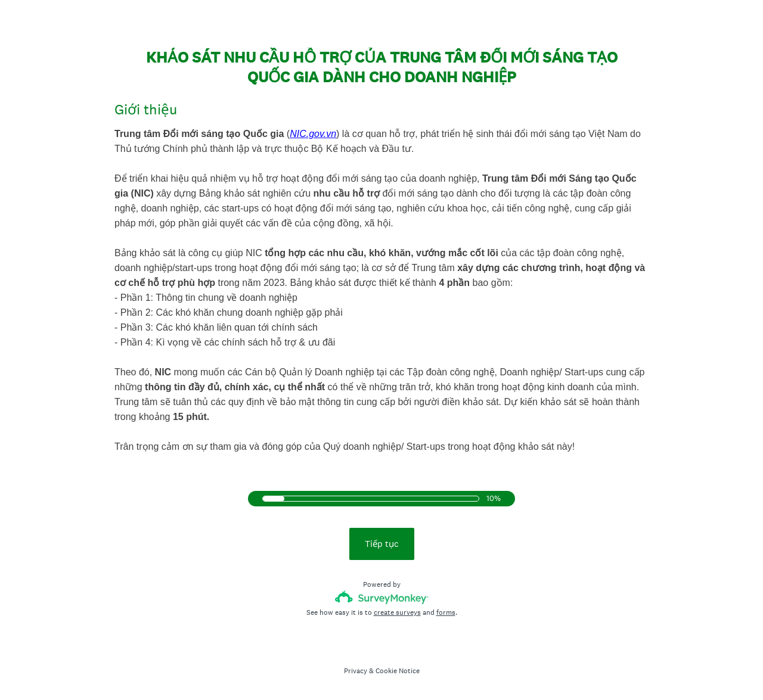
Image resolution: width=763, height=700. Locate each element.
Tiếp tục (382, 544)
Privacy (356, 671)
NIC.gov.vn (313, 134)
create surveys (397, 612)
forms (446, 612)
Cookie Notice (398, 671)
